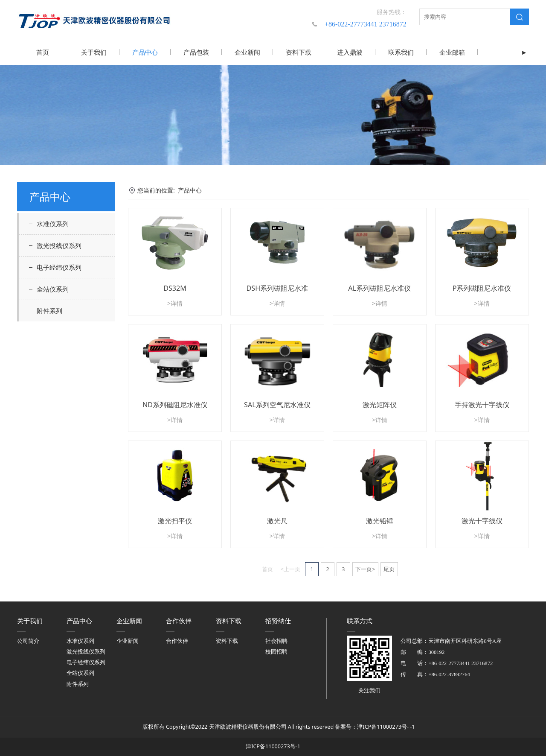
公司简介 (28, 641)
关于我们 (94, 52)
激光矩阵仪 (380, 404)
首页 (43, 52)
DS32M (175, 288)
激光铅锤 (380, 520)
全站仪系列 (53, 289)
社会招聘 (276, 641)
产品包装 (196, 52)
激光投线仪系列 (59, 245)
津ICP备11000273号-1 (273, 746)
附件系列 (49, 310)
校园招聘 (276, 651)
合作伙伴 (177, 641)
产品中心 (145, 52)
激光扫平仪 (175, 520)
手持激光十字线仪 (482, 404)
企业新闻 (247, 52)
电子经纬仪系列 (59, 267)
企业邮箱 (452, 52)
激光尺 (277, 520)
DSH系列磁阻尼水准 (277, 288)
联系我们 (401, 52)
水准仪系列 (53, 223)
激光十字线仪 (482, 520)
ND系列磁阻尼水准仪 (175, 404)
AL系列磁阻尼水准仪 (379, 288)
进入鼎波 (350, 52)
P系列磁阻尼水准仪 (482, 288)
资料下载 (299, 52)
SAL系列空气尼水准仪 (277, 404)
